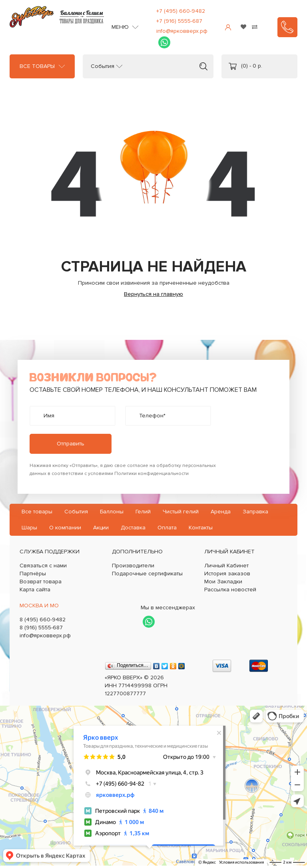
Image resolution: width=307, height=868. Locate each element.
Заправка (255, 512)
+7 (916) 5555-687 (179, 21)
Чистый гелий (181, 512)
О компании (65, 528)
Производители (133, 566)
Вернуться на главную (153, 294)
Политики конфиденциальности (152, 474)
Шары (29, 528)
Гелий (143, 512)
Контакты (201, 528)
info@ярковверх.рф (182, 31)
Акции (101, 528)
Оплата (167, 528)
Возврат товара (41, 582)
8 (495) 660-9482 (43, 620)
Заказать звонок (287, 27)
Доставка (133, 528)
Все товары (37, 66)
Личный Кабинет (226, 566)
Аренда (221, 512)
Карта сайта (35, 590)
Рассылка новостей (230, 590)
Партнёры (33, 574)
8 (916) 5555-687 (41, 628)
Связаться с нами (43, 566)
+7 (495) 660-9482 (181, 11)
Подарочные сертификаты (147, 574)
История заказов (227, 574)
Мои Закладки (223, 582)
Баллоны (112, 512)
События (103, 66)
